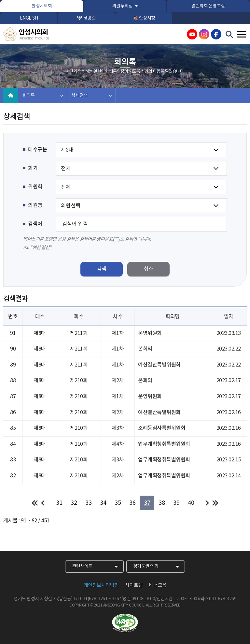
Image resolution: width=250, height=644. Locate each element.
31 (59, 503)
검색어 (35, 224)
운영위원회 (150, 333)
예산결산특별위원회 (159, 365)
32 (74, 503)
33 (88, 503)
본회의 (145, 349)
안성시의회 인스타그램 (204, 34)
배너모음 (158, 585)
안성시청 (147, 18)
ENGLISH (29, 18)
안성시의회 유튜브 (192, 34)
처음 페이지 (35, 503)
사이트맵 (134, 585)
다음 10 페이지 (207, 503)
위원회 (35, 187)
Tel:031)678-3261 (90, 599)
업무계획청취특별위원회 (164, 444)
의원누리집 (123, 6)
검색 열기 (229, 35)
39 (176, 503)
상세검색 (79, 96)
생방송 (90, 18)
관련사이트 (82, 566)
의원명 (35, 205)
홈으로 (11, 96)
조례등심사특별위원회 (162, 428)
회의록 (29, 96)
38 (162, 503)
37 (147, 503)
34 (103, 503)
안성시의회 (42, 6)
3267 (117, 599)
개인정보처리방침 (101, 585)
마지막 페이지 (215, 503)
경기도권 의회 (146, 566)
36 (132, 503)
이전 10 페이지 (43, 503)
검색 (102, 269)
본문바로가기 (0, 0)
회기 (33, 168)
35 (118, 503)
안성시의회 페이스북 (216, 34)
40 (191, 503)
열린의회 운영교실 (208, 6)
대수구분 (37, 150)
